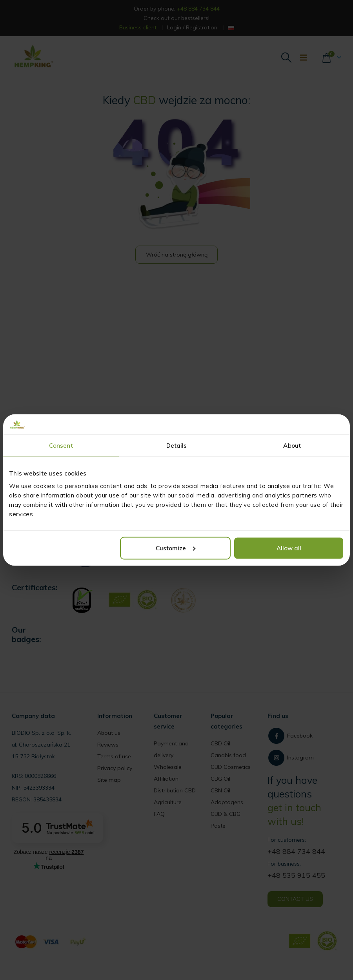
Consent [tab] (61, 446)
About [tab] (292, 446)
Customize (176, 548)
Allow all (289, 548)
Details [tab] (177, 446)
